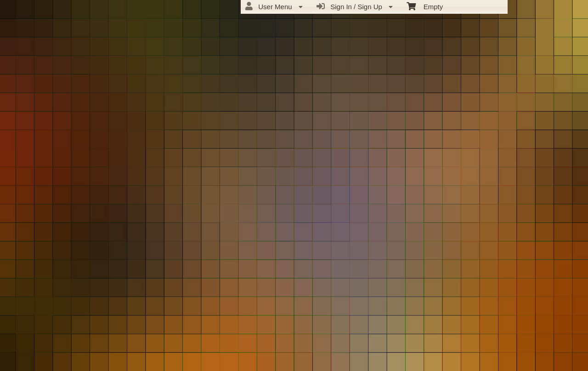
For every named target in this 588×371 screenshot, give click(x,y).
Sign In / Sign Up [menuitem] (355, 6)
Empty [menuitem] (425, 6)
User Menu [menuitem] (274, 6)
